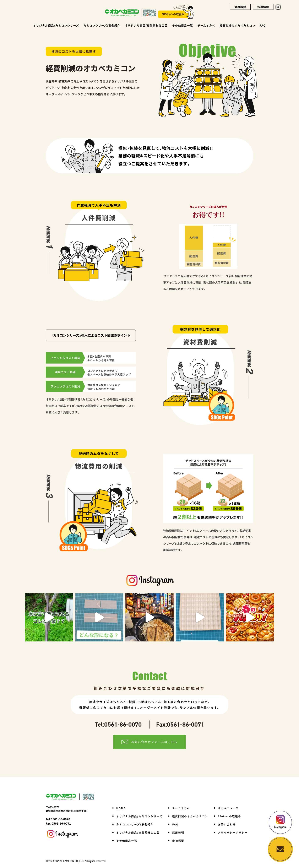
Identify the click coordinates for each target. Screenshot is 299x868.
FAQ (263, 25)
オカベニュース (228, 808)
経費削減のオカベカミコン (238, 25)
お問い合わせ (227, 824)
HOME (121, 808)
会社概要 (240, 7)
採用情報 (263, 7)
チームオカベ (206, 25)
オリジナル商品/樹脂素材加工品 (146, 25)
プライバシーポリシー (233, 832)
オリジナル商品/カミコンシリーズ (56, 25)
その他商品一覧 (183, 25)
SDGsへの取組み (229, 816)
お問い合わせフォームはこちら (154, 742)
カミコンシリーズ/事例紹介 (102, 25)
